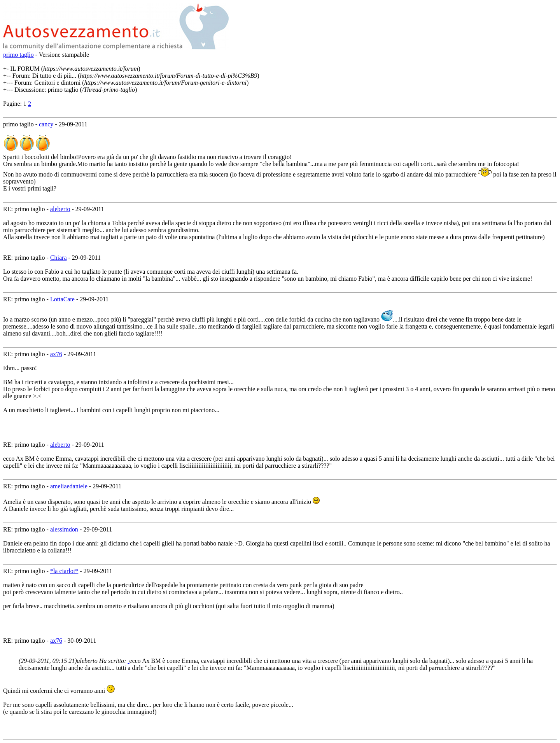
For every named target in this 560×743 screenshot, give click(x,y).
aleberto (60, 209)
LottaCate (62, 299)
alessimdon (64, 529)
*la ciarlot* (64, 571)
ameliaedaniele (69, 486)
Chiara (59, 258)
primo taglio (18, 55)
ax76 (56, 354)
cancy (46, 124)
